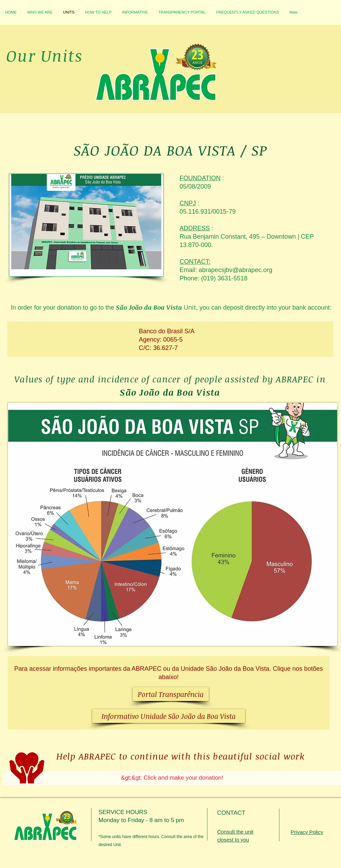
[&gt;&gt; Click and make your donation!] (172, 778)
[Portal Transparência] (171, 694)
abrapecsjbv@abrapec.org (235, 270)
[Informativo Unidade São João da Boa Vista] (169, 716)
